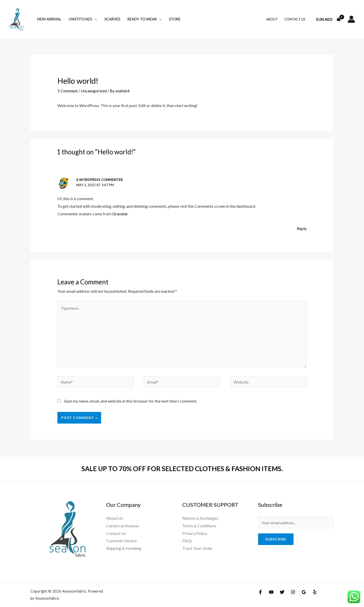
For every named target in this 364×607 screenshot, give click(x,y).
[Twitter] (282, 592)
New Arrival (49, 19)
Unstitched (83, 19)
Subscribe (276, 539)
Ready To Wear (144, 19)
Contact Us (295, 19)
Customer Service (121, 541)
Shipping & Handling (124, 548)
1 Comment (67, 91)
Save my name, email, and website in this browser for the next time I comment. (131, 401)
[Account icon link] (351, 19)
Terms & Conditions (199, 526)
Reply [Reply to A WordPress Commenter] (302, 228)
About (272, 19)
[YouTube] (271, 592)
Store (175, 19)
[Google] (304, 592)
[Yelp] (315, 592)
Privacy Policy (195, 533)
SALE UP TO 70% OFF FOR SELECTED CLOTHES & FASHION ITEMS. (182, 469)
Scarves (112, 19)
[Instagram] (293, 592)
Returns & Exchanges (200, 518)
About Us (115, 518)
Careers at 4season (123, 526)
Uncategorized (94, 91)
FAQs (187, 541)
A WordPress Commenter (99, 180)
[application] (95, 19)
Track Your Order (198, 548)
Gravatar (120, 214)
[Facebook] (260, 592)
